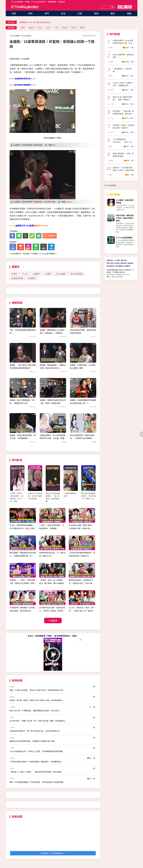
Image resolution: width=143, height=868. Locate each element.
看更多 (54, 621)
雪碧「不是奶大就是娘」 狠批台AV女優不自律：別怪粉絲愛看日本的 (36, 690)
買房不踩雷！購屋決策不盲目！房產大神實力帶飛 (125, 218)
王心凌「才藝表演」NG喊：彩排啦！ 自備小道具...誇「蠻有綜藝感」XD (82, 611)
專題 (129, 13)
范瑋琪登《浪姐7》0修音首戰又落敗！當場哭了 (123, 126)
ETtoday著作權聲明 (47, 254)
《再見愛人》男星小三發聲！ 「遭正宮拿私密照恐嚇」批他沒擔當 (35, 772)
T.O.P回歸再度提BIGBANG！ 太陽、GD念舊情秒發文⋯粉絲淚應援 (123, 141)
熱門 (47, 13)
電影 (113, 13)
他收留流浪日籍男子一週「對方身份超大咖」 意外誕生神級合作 (35, 731)
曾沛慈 (74, 28)
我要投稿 (110, 260)
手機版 (27, 2)
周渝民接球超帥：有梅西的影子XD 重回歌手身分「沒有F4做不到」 (81, 583)
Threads (119, 7)
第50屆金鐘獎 (77, 274)
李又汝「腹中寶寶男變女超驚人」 (33, 22)
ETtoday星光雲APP (39, 2)
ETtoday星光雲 (25, 7)
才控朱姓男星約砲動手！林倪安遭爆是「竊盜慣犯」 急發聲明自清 (35, 762)
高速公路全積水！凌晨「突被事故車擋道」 (123, 155)
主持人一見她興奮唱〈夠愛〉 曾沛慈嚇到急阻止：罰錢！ (53, 636)
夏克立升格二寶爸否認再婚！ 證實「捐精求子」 (122, 98)
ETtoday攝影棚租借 (124, 238)
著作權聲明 (119, 266)
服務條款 (130, 263)
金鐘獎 (48, 274)
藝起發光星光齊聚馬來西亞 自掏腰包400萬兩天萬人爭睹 (32, 741)
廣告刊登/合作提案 (113, 263)
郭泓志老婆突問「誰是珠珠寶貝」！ (123, 56)
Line (123, 7)
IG (130, 7)
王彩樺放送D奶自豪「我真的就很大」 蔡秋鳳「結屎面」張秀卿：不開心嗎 (52, 611)
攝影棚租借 (52, 2)
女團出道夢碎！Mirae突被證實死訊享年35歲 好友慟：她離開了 (53, 438)
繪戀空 (31, 28)
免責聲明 (127, 266)
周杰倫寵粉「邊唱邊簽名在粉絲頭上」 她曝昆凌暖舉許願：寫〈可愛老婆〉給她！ (23, 556)
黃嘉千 (49, 28)
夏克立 (40, 28)
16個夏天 (36, 274)
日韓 (80, 13)
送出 (113, 7)
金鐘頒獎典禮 (17, 278)
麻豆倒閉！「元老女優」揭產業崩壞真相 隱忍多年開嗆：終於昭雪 (123, 112)
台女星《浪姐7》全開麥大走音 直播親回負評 (123, 84)
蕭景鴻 (65, 28)
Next (93, 480)
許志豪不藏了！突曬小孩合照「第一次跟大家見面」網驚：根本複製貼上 (38, 721)
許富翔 (14, 274)
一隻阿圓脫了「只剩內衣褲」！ (122, 70)
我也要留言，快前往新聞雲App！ (53, 853)
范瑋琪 (23, 28)
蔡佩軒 (82, 28)
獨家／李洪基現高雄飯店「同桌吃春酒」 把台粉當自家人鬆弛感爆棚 (36, 782)
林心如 (25, 274)
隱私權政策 (111, 266)
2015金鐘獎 (61, 274)
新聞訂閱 (61, 2)
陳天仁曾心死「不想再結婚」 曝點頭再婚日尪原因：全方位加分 (35, 711)
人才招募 (117, 260)
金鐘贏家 (32, 278)
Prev (13, 480)
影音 (63, 13)
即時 (30, 13)
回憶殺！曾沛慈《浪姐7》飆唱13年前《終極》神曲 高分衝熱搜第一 (36, 700)
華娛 (96, 13)
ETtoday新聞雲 (17, 2)
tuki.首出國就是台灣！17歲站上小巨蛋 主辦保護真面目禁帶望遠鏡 (36, 751)
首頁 (14, 13)
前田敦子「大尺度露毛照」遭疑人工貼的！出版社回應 (123, 169)
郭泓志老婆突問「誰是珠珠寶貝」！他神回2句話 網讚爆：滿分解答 (83, 438)
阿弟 (57, 28)
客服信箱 (123, 263)
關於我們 (124, 260)
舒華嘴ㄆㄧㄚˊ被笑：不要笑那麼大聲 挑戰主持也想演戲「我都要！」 (22, 583)
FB (127, 7)
